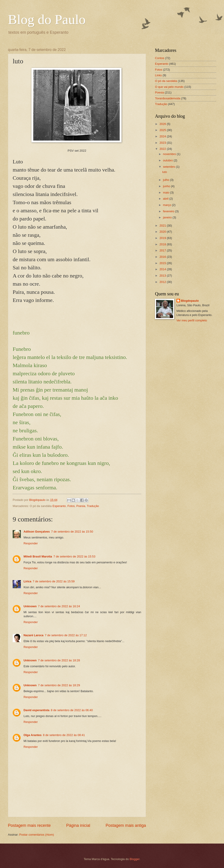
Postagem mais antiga (126, 825)
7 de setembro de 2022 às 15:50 (72, 532)
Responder (31, 543)
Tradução (93, 506)
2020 (163, 232)
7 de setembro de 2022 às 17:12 (66, 635)
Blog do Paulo (47, 19)
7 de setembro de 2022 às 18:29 (59, 685)
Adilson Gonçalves (37, 532)
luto (165, 172)
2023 (163, 143)
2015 (163, 263)
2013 (163, 276)
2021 (163, 226)
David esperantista (37, 710)
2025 (163, 130)
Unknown (30, 606)
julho (166, 180)
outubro (168, 160)
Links (158, 75)
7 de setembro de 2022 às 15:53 (74, 556)
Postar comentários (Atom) (37, 835)
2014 (163, 269)
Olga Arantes (33, 735)
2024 (163, 136)
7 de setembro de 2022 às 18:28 (59, 660)
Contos (160, 58)
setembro (169, 167)
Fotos (71, 506)
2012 (163, 282)
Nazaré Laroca (33, 635)
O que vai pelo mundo (169, 87)
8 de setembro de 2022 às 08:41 (64, 735)
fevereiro (169, 211)
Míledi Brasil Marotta (38, 556)
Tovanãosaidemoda (168, 98)
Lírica (27, 581)
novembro (170, 154)
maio (166, 192)
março (167, 205)
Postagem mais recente (29, 825)
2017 (163, 250)
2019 (163, 238)
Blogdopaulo (190, 301)
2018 (163, 244)
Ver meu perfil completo (192, 320)
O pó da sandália (166, 81)
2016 (163, 257)
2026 (163, 124)
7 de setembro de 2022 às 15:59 (54, 581)
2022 (163, 149)
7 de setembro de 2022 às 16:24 (59, 606)
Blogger (135, 859)
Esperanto (59, 506)
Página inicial (78, 825)
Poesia (81, 506)
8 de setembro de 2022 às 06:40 (72, 710)
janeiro (168, 217)
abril (166, 199)
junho (167, 186)
